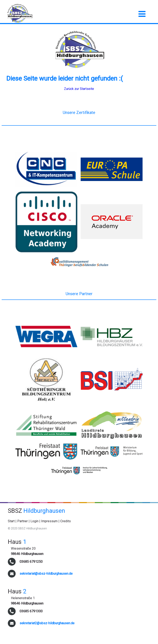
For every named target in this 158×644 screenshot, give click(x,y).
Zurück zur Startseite (79, 89)
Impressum (49, 521)
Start (11, 521)
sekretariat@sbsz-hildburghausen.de (46, 574)
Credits (66, 521)
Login (34, 521)
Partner (23, 521)
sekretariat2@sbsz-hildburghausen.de (47, 623)
